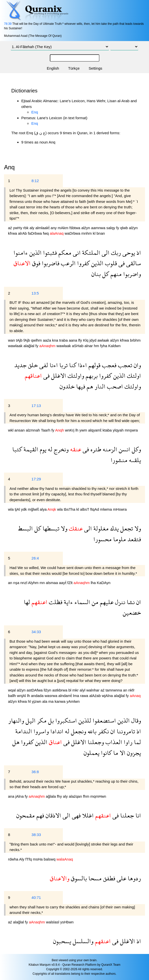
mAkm (63, 228)
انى (76, 253)
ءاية (68, 602)
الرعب (67, 263)
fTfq (29, 859)
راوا (127, 742)
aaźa (47, 340)
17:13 (36, 406)
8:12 (35, 181)
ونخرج (60, 449)
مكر (41, 720)
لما (137, 742)
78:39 (8, 24)
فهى (76, 815)
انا (137, 815)
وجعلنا (95, 742)
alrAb (23, 233)
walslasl (53, 922)
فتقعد (133, 539)
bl (70, 690)
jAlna (20, 796)
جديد (20, 365)
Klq (86, 340)
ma (51, 701)
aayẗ (63, 583)
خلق (32, 365)
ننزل (119, 602)
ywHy (18, 228)
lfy (81, 340)
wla (11, 509)
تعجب (124, 365)
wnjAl (22, 696)
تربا (63, 365)
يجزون (133, 753)
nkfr (131, 690)
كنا (72, 365)
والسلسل (82, 941)
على (121, 878)
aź (11, 228)
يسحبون (62, 941)
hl (30, 701)
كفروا (83, 263)
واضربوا (131, 274)
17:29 (36, 479)
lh (77, 430)
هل (16, 742)
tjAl (18, 509)
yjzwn (37, 701)
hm (97, 346)
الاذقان (53, 815)
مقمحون (26, 815)
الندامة (24, 731)
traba (64, 340)
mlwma (106, 509)
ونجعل (78, 731)
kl (95, 233)
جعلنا (126, 815)
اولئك (133, 376)
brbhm (135, 340)
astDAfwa (35, 690)
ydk (25, 509)
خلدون (67, 386)
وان (137, 365)
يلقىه (134, 460)
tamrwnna (114, 690)
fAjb (27, 340)
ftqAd (95, 509)
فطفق (108, 878)
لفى (43, 365)
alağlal (30, 346)
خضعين (132, 612)
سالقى (133, 263)
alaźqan (76, 796)
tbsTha (70, 509)
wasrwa (51, 696)
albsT (85, 509)
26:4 (35, 558)
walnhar (94, 690)
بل (50, 720)
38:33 (36, 835)
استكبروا (65, 720)
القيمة (30, 449)
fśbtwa (75, 228)
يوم (42, 449)
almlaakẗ (43, 228)
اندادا (56, 731)
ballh (13, 696)
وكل (136, 449)
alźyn (86, 228)
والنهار (16, 720)
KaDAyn (104, 583)
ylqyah (119, 430)
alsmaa (52, 583)
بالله (91, 731)
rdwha (14, 859)
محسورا (103, 539)
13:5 (35, 293)
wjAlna (108, 696)
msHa (38, 859)
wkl (11, 430)
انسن (124, 449)
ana (12, 796)
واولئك (75, 376)
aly (32, 228)
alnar (89, 346)
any (54, 228)
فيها (80, 386)
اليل (30, 720)
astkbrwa (60, 690)
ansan (20, 430)
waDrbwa (73, 233)
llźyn (48, 690)
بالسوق (78, 878)
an (11, 583)
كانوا (106, 753)
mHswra (120, 509)
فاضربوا (50, 263)
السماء (82, 602)
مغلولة (100, 528)
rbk (26, 228)
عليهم (106, 602)
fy (118, 228)
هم (89, 386)
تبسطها (50, 528)
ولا (137, 528)
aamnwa (99, 228)
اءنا (53, 365)
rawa (85, 696)
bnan (101, 233)
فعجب (108, 365)
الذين (35, 253)
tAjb (20, 340)
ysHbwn (67, 922)
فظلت (55, 602)
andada (38, 696)
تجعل (126, 528)
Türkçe (74, 68)
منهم (115, 274)
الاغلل (58, 376)
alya (44, 509)
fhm (87, 796)
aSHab (78, 346)
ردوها (134, 878)
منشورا (119, 460)
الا (122, 753)
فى (121, 263)
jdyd (93, 340)
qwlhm (37, 340)
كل (105, 274)
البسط (25, 528)
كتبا (17, 449)
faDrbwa (35, 233)
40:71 (36, 897)
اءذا (82, 365)
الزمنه (109, 449)
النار (99, 386)
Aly (22, 859)
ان (138, 602)
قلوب (110, 263)
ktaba (108, 430)
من (94, 602)
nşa (17, 583)
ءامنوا (21, 253)
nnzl (24, 583)
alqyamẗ (95, 430)
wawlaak (16, 346)
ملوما (119, 539)
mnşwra (131, 430)
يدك (114, 528)
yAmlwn (73, 701)
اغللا (87, 815)
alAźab (95, 696)
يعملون (92, 753)
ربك (115, 253)
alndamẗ (66, 696)
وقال (135, 720)
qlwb (125, 228)
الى (105, 253)
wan (12, 340)
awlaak (104, 340)
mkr (76, 690)
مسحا (94, 878)
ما (115, 753)
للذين (84, 720)
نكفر (103, 731)
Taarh (46, 430)
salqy (111, 228)
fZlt (70, 583)
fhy (60, 796)
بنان (96, 274)
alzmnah (33, 430)
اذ (138, 253)
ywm (84, 430)
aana (74, 340)
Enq (35, 112)
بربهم (91, 376)
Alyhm (34, 583)
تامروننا (125, 731)
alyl (83, 690)
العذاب (113, 742)
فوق (35, 263)
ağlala (51, 796)
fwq (46, 233)
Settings (95, 68)
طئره (95, 449)
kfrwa (13, 233)
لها (27, 602)
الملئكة (90, 253)
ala (45, 701)
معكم (64, 253)
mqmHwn (98, 796)
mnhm (87, 233)
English (53, 68)
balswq (50, 859)
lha (94, 583)
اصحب (114, 386)
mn (43, 583)
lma (76, 696)
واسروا (40, 731)
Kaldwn (114, 346)
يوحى (128, 253)
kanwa (61, 701)
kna (56, 340)
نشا (130, 602)
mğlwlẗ (34, 509)
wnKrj (70, 430)
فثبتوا (49, 253)
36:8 (35, 772)
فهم (39, 815)
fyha (104, 346)
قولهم (94, 365)
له (49, 449)
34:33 (36, 632)
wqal (12, 690)
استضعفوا (104, 720)
